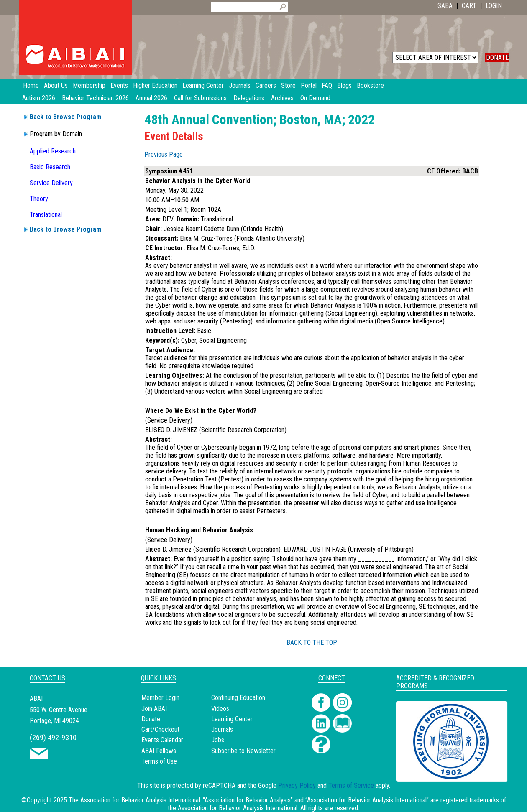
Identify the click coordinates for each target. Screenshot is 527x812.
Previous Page (164, 154)
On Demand (315, 98)
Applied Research (53, 151)
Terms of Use (159, 761)
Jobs (218, 740)
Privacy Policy (297, 785)
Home (31, 85)
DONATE (497, 57)
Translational (46, 215)
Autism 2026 (39, 98)
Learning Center (232, 719)
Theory (39, 199)
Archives (282, 98)
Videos (220, 709)
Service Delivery (51, 183)
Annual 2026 (151, 98)
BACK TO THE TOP (312, 643)
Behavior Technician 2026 (95, 98)
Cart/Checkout (160, 729)
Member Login (160, 698)
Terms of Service (351, 785)
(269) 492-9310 (53, 737)
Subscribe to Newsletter (243, 751)
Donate (151, 719)
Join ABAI (154, 709)
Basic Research (50, 167)
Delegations (249, 98)
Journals (222, 729)
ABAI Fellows (159, 751)
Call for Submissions (200, 98)
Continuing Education (238, 698)
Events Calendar (162, 740)
